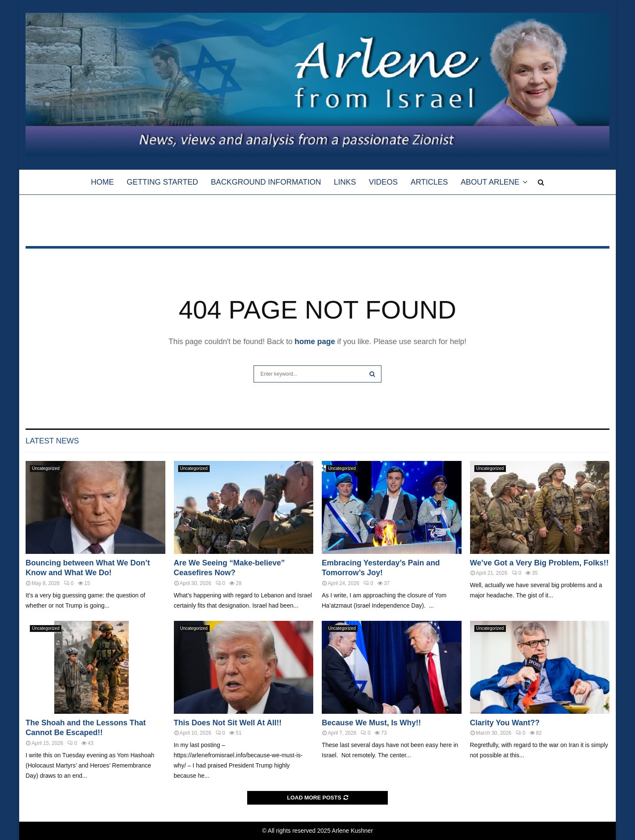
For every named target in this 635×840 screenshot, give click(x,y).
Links (345, 182)
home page (315, 342)
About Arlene (490, 182)
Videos (383, 182)
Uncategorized (46, 468)
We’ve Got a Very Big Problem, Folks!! (540, 563)
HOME (102, 182)
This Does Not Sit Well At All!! (228, 723)
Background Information (266, 182)
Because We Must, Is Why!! (371, 723)
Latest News (52, 441)
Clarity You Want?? (505, 723)
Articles (429, 182)
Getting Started (162, 182)
